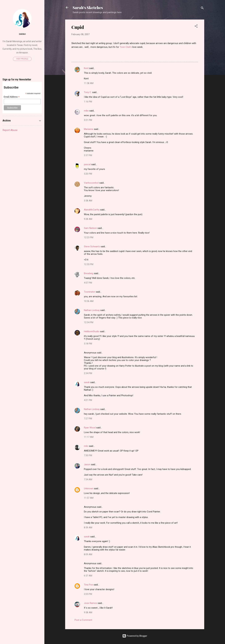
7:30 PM (88, 455)
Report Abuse (10, 130)
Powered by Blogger (135, 636)
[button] (196, 27)
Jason (87, 464)
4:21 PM (88, 400)
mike (86, 111)
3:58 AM (88, 201)
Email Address (12, 97)
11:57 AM (89, 498)
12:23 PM (89, 237)
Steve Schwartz (92, 247)
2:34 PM (88, 373)
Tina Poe (88, 585)
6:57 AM (88, 576)
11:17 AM (89, 437)
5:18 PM (88, 344)
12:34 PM (89, 322)
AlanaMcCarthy (92, 210)
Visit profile (22, 59)
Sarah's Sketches (88, 7)
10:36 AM (89, 301)
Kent (86, 68)
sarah (87, 382)
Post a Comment (83, 620)
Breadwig (89, 273)
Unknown (89, 489)
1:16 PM (88, 102)
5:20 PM (88, 174)
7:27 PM (88, 419)
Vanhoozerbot (91, 183)
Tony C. (88, 92)
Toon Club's (126, 47)
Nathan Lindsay (92, 310)
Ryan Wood (90, 428)
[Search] (202, 9)
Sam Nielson (90, 228)
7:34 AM (88, 479)
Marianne (89, 129)
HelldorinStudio (92, 331)
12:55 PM (89, 264)
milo (86, 446)
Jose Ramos (90, 603)
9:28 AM (88, 219)
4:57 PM (88, 283)
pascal (87, 164)
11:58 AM (89, 83)
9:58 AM (88, 612)
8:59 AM (88, 528)
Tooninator (90, 292)
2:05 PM (88, 594)
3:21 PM (88, 120)
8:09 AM (88, 554)
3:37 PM (88, 155)
